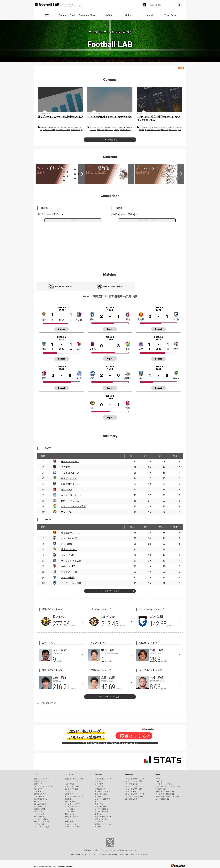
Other (158, 775)
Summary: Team (67, 15)
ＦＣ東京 (66, 467)
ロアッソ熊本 (100, 822)
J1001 (61, 287)
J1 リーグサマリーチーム (135, 779)
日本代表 (159, 781)
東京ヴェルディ (125, 130)
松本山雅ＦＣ (100, 789)
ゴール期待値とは (162, 799)
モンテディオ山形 (71, 789)
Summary (129, 775)
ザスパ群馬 (99, 784)
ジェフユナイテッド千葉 (73, 506)
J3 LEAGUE (99, 775)
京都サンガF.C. (68, 566)
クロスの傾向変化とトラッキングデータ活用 (110, 117)
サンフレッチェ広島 (71, 561)
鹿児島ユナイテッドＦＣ (104, 824)
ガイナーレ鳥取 (101, 807)
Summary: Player (88, 15)
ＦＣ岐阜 (98, 796)
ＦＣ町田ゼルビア (70, 473)
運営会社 (121, 850)
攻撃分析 (43, 127)
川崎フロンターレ (70, 484)
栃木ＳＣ (98, 781)
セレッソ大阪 (68, 555)
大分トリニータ (70, 824)
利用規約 (87, 850)
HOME (46, 15)
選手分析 (157, 127)
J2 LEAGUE (69, 775)
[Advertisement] (110, 244)
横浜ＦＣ (68, 799)
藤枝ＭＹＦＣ (70, 814)
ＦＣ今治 (68, 819)
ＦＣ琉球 (98, 827)
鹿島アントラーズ (153, 130)
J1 (124, 127)
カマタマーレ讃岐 (102, 812)
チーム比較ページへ (73, 220)
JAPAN (109, 15)
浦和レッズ (101, 130)
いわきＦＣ (69, 791)
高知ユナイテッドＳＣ (103, 817)
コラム (158, 779)
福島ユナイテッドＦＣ (103, 779)
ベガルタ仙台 (75, 130)
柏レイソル (109, 130)
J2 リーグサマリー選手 (134, 789)
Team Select (171, 15)
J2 (80, 127)
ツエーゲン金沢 (101, 794)
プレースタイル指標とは (165, 791)
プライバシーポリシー (108, 850)
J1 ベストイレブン (132, 784)
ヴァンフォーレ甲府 (72, 804)
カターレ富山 (70, 809)
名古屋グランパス (70, 533)
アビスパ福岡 (68, 578)
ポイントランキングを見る (110, 697)
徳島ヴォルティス (71, 817)
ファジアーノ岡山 (49, 130)
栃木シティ (69, 794)
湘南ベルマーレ (70, 802)
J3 (41, 130)
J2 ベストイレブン (132, 791)
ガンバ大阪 (67, 544)
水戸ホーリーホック (71, 495)
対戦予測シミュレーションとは (167, 796)
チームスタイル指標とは (165, 794)
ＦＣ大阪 (98, 802)
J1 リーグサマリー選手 (134, 781)
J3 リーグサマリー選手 (134, 796)
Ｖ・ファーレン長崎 (63, 130)
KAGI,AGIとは (161, 789)
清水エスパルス (69, 550)
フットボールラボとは (164, 784)
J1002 (110, 286)
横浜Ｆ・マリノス (70, 501)
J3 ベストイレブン (132, 799)
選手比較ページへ (147, 220)
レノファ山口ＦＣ (102, 809)
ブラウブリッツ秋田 (72, 786)
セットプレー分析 (60, 127)
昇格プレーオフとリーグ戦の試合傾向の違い (60, 117)
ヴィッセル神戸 (69, 538)
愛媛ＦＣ (98, 814)
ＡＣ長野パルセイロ (102, 791)
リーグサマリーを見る (110, 591)
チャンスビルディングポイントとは (169, 786)
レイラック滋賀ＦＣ (102, 799)
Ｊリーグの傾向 (73, 127)
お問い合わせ (131, 850)
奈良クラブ (99, 804)
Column (129, 15)
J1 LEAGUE (39, 775)
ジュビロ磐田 (70, 812)
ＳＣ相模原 (99, 786)
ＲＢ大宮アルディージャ (74, 796)
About (150, 15)
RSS (181, 68)
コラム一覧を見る (110, 140)
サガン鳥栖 (69, 822)
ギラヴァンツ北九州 (102, 819)
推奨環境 (95, 850)
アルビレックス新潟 (72, 807)
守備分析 (50, 127)
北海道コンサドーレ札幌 (74, 779)
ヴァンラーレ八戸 (71, 781)
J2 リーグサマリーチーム (135, 786)
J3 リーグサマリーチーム (135, 794)
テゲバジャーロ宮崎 (72, 827)
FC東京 (116, 130)
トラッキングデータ (97, 127)
